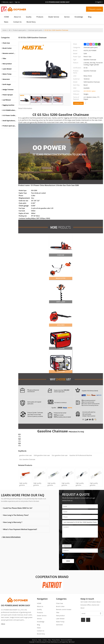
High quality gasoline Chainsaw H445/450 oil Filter (24, 484)
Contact (45, 640)
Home (5, 30)
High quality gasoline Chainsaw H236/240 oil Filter (38, 484)
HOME (6, 17)
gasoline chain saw (25, 455)
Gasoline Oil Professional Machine (81, 455)
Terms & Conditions (87, 557)
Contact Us (17, 22)
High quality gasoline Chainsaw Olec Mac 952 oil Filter (53, 484)
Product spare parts (19, 30)
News (6, 22)
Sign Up (17, 2)
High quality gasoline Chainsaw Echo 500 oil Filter (67, 484)
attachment (67, 546)
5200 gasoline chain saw (42, 455)
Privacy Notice (56, 640)
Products (40, 17)
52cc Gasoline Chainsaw (27, 459)
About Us (18, 17)
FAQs (49, 640)
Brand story (31, 22)
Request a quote (95, 9)
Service (67, 17)
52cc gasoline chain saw (60, 455)
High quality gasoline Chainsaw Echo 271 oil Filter (95, 484)
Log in (11, 2)
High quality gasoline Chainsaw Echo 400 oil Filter (81, 484)
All (10, 30)
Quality (29, 17)
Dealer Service (54, 17)
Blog (90, 17)
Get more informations (12, 537)
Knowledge (79, 17)
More (3, 624)
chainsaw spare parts (35, 30)
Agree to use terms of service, (78, 556)
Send (68, 561)
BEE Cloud (72, 642)
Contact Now (78, 103)
